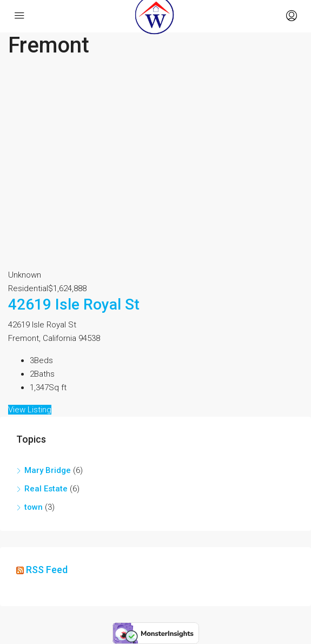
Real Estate (46, 489)
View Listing (30, 410)
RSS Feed (47, 570)
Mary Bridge (48, 470)
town (34, 507)
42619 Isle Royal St (74, 304)
